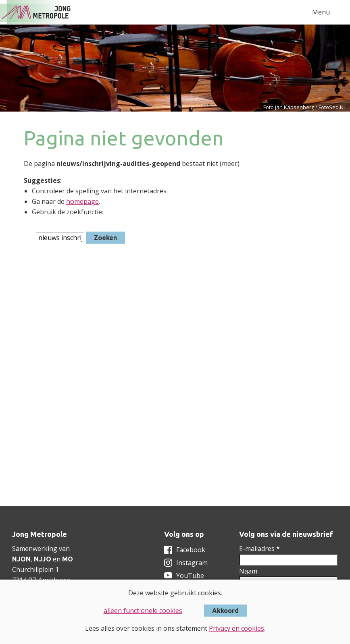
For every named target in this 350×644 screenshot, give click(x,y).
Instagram (192, 563)
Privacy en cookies (236, 628)
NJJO (43, 559)
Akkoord (225, 611)
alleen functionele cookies (143, 611)
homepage (82, 201)
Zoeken (105, 238)
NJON (21, 559)
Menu (321, 12)
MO (68, 559)
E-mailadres (259, 549)
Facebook (191, 550)
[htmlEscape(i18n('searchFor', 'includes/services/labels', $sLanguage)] (60, 238)
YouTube (190, 576)
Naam (248, 571)
